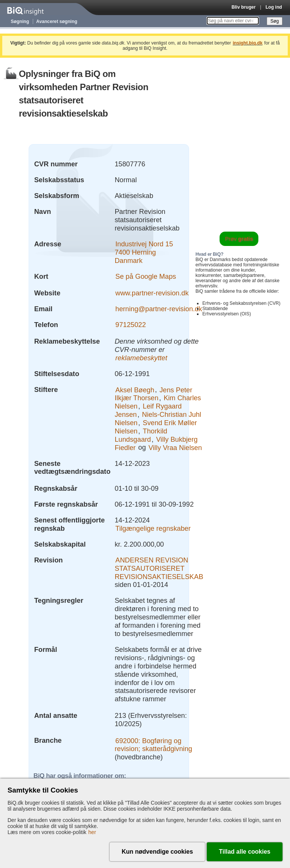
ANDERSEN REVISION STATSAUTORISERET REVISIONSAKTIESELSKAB (159, 568)
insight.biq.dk (248, 43)
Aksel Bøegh (135, 389)
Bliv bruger (244, 7)
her (92, 832)
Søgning (20, 22)
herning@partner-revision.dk (159, 309)
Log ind (274, 7)
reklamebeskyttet (141, 358)
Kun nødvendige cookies (157, 852)
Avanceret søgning (57, 22)
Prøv (239, 239)
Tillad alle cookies (245, 852)
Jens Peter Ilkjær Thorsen (153, 394)
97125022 (130, 325)
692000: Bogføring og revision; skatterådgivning (153, 744)
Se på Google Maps (146, 276)
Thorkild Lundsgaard (141, 435)
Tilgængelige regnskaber (153, 528)
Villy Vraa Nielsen (175, 447)
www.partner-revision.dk (152, 293)
